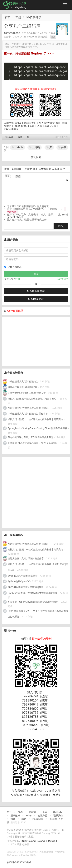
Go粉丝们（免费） (49, 795)
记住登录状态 (13, 267)
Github (57, 812)
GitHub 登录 (36, 291)
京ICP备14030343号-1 (19, 862)
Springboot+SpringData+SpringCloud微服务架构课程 (37, 428)
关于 (9, 812)
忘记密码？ (62, 279)
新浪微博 (15, 816)
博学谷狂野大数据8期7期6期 (23, 387)
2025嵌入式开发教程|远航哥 (23, 576)
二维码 (35, 147)
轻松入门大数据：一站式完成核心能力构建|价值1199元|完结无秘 (38, 567)
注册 (18, 279)
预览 (18, 176)
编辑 (7, 176)
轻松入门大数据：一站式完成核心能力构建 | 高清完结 (35, 419)
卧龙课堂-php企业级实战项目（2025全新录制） (33, 443)
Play (29, 816)
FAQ (20, 812)
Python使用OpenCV (19, 581)
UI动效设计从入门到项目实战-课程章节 (28, 414)
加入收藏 (9, 137)
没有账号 (57, 169)
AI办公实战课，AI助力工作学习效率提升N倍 (30, 437)
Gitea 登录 (36, 299)
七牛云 (26, 844)
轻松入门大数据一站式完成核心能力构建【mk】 (33, 399)
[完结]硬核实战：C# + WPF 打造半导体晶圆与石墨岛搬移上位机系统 (38, 614)
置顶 (53, 37)
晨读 (45, 812)
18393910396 (12, 33)
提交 (61, 226)
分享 (62, 147)
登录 (35, 169)
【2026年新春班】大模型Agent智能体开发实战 (33, 593)
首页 (8, 17)
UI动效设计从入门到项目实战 (23, 382)
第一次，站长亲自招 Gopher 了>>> (29, 54)
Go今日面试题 (15, 311)
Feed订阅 (38, 819)
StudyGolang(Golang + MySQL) (39, 841)
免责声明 (42, 816)
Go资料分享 (34, 17)
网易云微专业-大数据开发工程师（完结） (29, 408)
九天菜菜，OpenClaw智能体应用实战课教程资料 (34, 602)
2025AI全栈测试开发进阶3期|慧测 (26, 587)
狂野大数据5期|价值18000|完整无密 (27, 393)
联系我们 (58, 816)
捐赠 (13, 819)
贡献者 (32, 812)
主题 (18, 17)
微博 (20, 137)
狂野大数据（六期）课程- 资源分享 (26, 559)
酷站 (24, 819)
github (17, 147)
